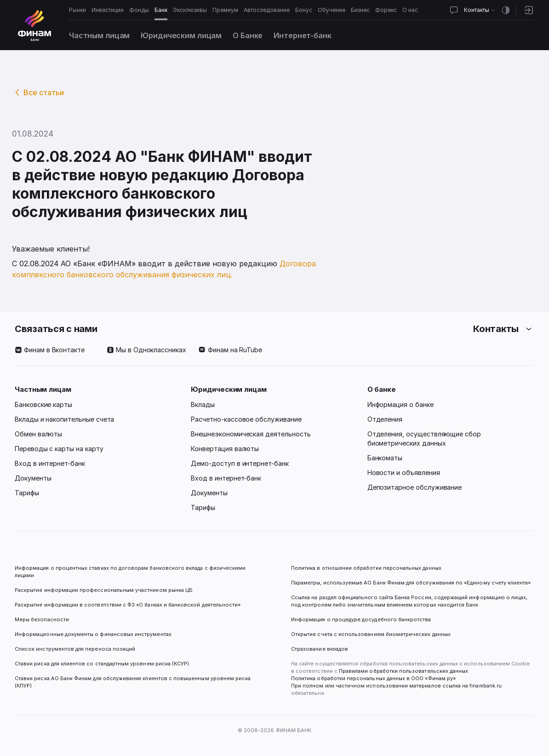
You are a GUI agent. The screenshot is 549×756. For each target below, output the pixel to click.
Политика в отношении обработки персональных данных (366, 568)
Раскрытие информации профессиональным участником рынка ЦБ (104, 590)
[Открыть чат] (454, 10)
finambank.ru (486, 686)
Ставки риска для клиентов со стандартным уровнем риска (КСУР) (102, 664)
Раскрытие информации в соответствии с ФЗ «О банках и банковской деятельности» (128, 605)
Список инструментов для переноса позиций (75, 649)
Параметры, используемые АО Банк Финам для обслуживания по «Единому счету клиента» (411, 583)
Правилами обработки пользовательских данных (403, 671)
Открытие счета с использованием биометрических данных (371, 634)
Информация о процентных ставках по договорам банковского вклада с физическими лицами (131, 572)
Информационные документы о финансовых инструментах (93, 634)
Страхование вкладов (320, 649)
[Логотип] (34, 25)
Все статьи (44, 92)
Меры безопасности (42, 619)
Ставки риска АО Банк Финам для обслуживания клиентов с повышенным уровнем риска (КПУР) (133, 682)
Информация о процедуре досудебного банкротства (361, 623)
